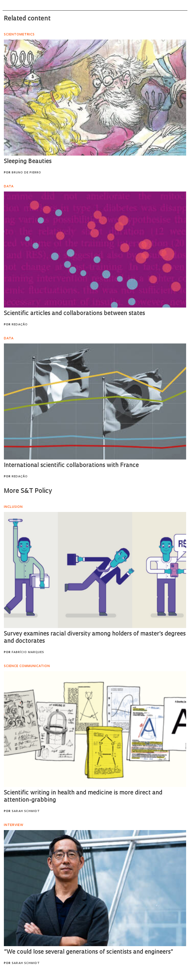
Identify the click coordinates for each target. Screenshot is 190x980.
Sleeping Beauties (28, 162)
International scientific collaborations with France (71, 466)
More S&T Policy (28, 491)
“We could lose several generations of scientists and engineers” (88, 952)
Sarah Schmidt (26, 811)
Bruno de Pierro (26, 173)
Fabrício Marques (28, 652)
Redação (20, 325)
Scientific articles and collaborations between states (74, 314)
